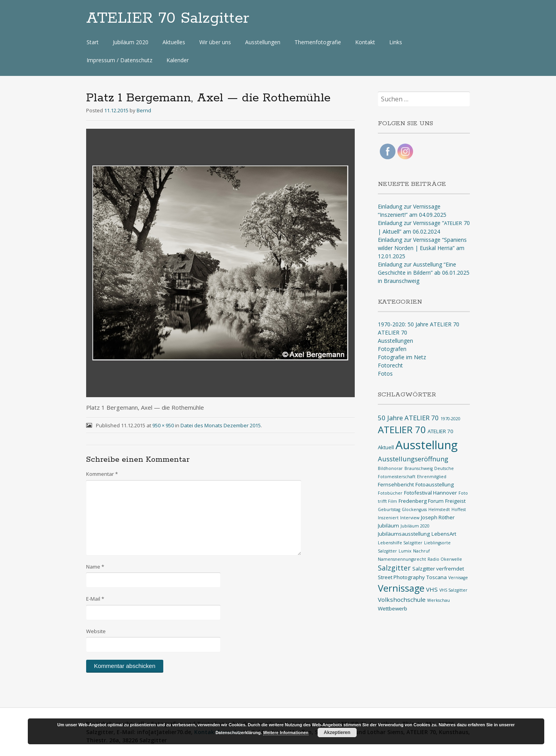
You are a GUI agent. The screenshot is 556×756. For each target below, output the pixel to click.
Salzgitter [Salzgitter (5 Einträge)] (394, 568)
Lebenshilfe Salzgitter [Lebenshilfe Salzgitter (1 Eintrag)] (400, 543)
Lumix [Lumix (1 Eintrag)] (405, 551)
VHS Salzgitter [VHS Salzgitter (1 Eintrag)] (453, 590)
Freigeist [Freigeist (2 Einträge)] (455, 501)
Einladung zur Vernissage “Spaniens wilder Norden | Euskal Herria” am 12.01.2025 (422, 248)
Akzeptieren (337, 733)
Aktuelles (174, 42)
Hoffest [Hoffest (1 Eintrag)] (459, 509)
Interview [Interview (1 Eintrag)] (410, 518)
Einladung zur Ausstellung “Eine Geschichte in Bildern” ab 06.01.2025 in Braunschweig (424, 273)
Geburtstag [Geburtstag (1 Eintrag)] (389, 509)
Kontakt (365, 42)
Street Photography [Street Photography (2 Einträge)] (401, 577)
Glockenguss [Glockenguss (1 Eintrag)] (414, 509)
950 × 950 (163, 425)
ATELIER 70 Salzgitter (168, 18)
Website (96, 631)
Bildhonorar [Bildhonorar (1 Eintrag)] (390, 468)
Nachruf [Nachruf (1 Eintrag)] (422, 551)
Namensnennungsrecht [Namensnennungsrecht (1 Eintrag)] (402, 559)
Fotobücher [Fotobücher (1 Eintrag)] (390, 493)
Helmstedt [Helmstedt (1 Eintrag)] (439, 509)
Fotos (385, 373)
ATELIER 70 (393, 332)
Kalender (178, 60)
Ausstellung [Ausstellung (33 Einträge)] (427, 445)
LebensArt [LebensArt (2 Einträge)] (444, 534)
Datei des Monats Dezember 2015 (221, 425)
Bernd (144, 110)
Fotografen (392, 349)
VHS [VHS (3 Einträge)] (432, 589)
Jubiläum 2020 (131, 42)
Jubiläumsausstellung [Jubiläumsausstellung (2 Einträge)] (404, 534)
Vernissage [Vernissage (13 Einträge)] (401, 588)
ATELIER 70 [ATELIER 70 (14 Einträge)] (402, 429)
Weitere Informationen (286, 733)
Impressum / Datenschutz (119, 60)
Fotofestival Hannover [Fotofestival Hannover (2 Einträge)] (431, 493)
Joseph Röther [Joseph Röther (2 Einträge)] (438, 517)
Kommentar (102, 474)
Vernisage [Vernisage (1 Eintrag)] (458, 578)
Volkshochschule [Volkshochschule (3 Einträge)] (402, 599)
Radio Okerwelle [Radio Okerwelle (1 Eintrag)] (445, 559)
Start (93, 42)
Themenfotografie (318, 42)
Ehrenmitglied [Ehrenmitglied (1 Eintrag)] (432, 477)
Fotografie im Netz (402, 357)
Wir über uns (215, 42)
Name (95, 567)
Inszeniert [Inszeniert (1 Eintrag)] (388, 518)
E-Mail (95, 599)
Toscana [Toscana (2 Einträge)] (437, 577)
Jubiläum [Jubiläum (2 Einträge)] (388, 526)
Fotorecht (390, 365)
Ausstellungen (263, 42)
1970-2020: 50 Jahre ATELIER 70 (419, 324)
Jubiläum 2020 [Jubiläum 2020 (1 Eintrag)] (415, 526)
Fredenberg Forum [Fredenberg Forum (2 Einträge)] (421, 501)
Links (396, 42)
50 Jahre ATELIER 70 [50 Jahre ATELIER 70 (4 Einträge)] (408, 418)
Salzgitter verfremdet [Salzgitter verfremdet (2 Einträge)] (438, 569)
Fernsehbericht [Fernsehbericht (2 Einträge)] (396, 484)
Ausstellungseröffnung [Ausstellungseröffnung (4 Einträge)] (413, 459)
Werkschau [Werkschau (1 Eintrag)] (439, 600)
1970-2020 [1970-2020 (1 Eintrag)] (450, 419)
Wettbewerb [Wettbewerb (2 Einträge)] (393, 608)
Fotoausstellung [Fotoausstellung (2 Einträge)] (435, 484)
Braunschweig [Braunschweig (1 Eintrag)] (419, 468)
